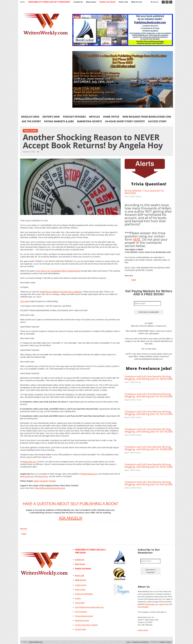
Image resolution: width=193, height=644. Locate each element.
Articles (94, 117)
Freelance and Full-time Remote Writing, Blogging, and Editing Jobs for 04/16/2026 (149, 483)
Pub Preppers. (143, 607)
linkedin (53, 481)
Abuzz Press (164, 604)
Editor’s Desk (51, 117)
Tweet (24, 534)
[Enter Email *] (147, 304)
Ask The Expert (31, 121)
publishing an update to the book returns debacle (61, 292)
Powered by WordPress (141, 642)
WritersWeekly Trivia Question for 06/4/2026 (144, 192)
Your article (25, 301)
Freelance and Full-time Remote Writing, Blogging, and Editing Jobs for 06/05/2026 (149, 378)
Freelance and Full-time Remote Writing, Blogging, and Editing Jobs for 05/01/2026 (149, 466)
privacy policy (143, 630)
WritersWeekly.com (89, 474)
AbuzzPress (43, 476)
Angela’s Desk (30, 117)
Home (22, 2)
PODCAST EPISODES (74, 117)
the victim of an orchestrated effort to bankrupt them (59, 271)
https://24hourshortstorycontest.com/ (50, 488)
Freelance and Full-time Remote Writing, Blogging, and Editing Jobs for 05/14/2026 (149, 430)
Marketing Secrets (89, 121)
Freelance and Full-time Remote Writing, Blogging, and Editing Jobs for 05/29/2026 (149, 395)
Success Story (157, 121)
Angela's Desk (30, 131)
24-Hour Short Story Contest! (125, 121)
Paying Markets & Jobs (59, 121)
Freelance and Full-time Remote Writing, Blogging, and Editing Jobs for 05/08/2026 (149, 448)
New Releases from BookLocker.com (147, 117)
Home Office (111, 117)
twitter (36, 481)
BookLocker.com (29, 462)
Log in (128, 642)
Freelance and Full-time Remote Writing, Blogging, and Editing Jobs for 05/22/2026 (149, 413)
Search (155, 2)
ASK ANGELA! (70, 518)
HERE (137, 239)
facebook (44, 481)
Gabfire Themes (166, 642)
